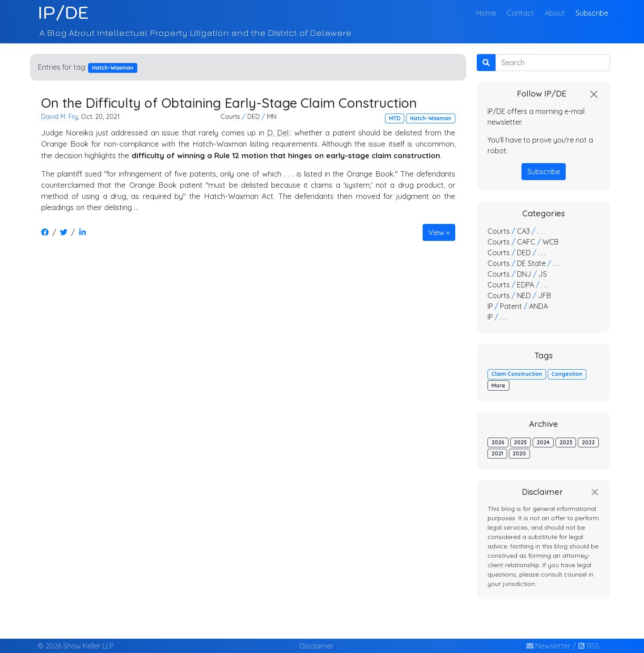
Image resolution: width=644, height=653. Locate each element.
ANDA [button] (538, 306)
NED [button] (524, 295)
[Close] (594, 94)
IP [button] (490, 306)
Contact (520, 13)
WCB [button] (551, 242)
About (555, 13)
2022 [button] (588, 442)
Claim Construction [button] (517, 374)
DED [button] (254, 117)
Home (488, 12)
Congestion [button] (567, 374)
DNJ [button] (524, 274)
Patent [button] (511, 306)
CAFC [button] (526, 242)
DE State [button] (531, 263)
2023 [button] (566, 442)
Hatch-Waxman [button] (431, 118)
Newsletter (549, 646)
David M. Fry (59, 117)
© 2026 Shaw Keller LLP (76, 646)
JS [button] (543, 274)
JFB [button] (544, 295)
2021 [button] (497, 453)
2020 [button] (519, 453)
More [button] (498, 385)
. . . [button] (541, 231)
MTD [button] (395, 118)
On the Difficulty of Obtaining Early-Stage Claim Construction (229, 103)
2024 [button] (543, 442)
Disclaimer (317, 646)
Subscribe (592, 13)
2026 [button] (498, 442)
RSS (589, 646)
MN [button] (272, 117)
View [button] (436, 232)
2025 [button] (520, 442)
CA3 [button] (523, 231)
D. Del (278, 133)
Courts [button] (230, 117)
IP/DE (63, 13)
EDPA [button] (525, 285)
